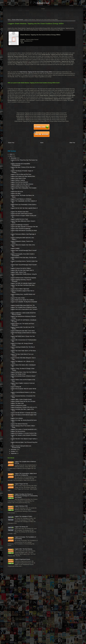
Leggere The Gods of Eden (17, 318)
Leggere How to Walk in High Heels (19, 309)
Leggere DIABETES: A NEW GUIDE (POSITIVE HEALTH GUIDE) (18, 339)
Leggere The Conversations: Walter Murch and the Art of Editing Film (21, 518)
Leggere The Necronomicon (17, 471)
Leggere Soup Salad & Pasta (17, 182)
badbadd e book (43, 3)
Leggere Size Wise (15, 200)
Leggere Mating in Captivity (17, 184)
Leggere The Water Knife (16, 438)
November (13, 491)
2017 (10, 156)
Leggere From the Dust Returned (18, 186)
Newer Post (10, 143)
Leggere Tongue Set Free (20, 530)
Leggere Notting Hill (15, 418)
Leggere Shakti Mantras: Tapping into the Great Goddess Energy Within (35, 24)
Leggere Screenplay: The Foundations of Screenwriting (20, 596)
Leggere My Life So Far (16, 198)
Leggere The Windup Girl (20, 583)
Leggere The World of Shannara (18, 462)
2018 (10, 154)
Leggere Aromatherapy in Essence (19, 235)
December (13, 158)
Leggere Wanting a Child (20, 557)
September (13, 495)
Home (43, 9)
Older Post (72, 143)
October (12, 493)
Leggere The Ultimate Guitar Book (19, 220)
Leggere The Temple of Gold (17, 406)
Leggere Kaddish (14, 262)
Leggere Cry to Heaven (16, 456)
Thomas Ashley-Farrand (16, 20)
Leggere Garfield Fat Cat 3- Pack (18, 229)
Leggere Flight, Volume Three (17, 289)
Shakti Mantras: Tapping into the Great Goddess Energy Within (35, 72)
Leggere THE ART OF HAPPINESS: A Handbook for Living (18, 348)
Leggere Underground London (18, 440)
